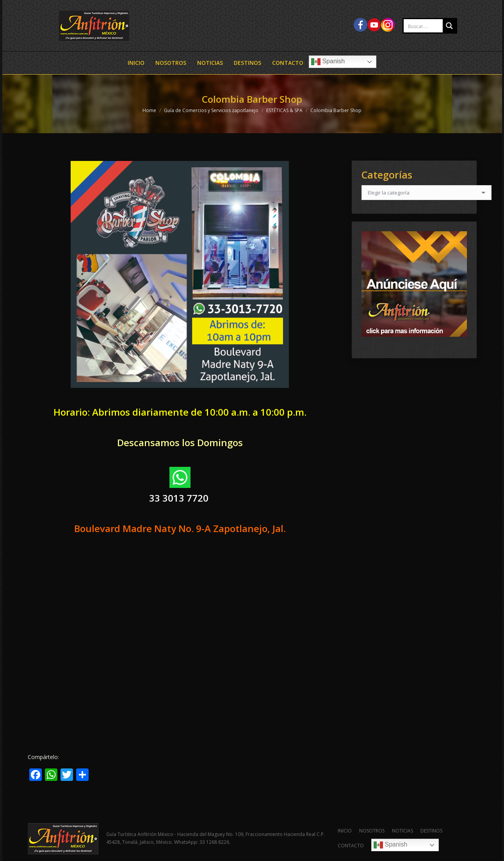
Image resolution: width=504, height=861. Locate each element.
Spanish (328, 62)
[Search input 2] (431, 26)
